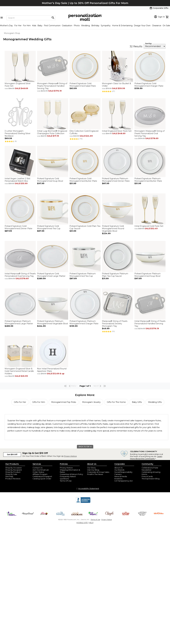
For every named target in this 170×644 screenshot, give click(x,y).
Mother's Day (6, 26)
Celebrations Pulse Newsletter (150, 469)
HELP (91, 523)
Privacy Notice (70, 456)
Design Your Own (142, 26)
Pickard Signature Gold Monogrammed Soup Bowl (50, 180)
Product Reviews (13, 479)
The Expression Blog (151, 479)
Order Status (38, 472)
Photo (77, 26)
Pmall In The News (95, 474)
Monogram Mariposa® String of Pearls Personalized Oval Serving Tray (149, 133)
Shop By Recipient (14, 470)
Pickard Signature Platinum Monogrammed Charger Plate (84, 322)
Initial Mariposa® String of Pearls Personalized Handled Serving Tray (150, 324)
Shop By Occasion (13, 468)
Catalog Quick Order (42, 479)
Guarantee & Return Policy (71, 474)
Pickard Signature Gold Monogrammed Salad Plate (83, 85)
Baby (40, 26)
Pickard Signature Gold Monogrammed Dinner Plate (18, 227)
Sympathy (106, 26)
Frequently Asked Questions (68, 478)
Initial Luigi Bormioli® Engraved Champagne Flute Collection (52, 132)
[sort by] (155, 46)
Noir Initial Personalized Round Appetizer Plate (52, 370)
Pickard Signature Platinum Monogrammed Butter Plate (148, 180)
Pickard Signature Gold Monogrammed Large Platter (51, 275)
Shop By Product (13, 472)
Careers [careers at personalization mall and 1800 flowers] (118, 474)
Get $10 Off (12, 454)
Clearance (157, 26)
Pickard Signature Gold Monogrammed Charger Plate (149, 85)
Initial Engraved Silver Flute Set (117, 131)
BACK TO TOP (85, 447)
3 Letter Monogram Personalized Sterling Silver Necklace (18, 133)
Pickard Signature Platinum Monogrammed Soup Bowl (148, 275)
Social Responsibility (123, 472)
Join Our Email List (41, 470)
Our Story (91, 468)
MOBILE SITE (82, 523)
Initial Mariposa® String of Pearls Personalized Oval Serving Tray (20, 275)
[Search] (31, 18)
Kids (34, 26)
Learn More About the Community (146, 457)
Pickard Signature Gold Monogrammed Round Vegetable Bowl (113, 229)
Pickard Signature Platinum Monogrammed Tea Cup (83, 275)
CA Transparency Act (124, 481)
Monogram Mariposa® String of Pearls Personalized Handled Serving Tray (52, 86)
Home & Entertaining (122, 26)
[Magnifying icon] (53, 18)
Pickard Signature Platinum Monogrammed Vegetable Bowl (52, 322)
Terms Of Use (66, 481)
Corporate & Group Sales (98, 472)
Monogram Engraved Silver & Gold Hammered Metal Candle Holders (19, 371)
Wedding (85, 26)
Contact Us (37, 468)
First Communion (52, 26)
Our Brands (119, 470)
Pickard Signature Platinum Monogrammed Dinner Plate (116, 180)
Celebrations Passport (42, 476)
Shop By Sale (11, 474)
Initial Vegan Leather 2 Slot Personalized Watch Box (17, 180)
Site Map (9, 476)
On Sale (166, 26)
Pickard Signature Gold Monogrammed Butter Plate (83, 180)
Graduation (67, 26)
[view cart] (167, 17)
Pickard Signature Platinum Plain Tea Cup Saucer (115, 275)
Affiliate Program (40, 474)
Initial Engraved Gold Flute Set (149, 226)
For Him (27, 26)
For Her (18, 26)
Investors (118, 479)
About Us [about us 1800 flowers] (118, 468)
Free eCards (147, 476)
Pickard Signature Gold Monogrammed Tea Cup (49, 227)
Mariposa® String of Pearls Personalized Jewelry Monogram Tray (115, 324)
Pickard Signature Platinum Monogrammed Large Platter (19, 322)
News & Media (121, 476)
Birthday (95, 26)
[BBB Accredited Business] (83, 502)
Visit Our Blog (93, 470)
